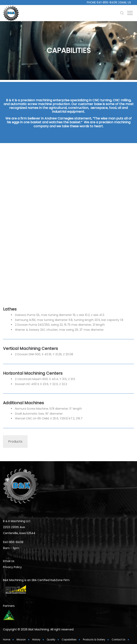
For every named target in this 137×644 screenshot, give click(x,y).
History (36, 640)
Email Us (125, 2)
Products (15, 441)
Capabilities (69, 640)
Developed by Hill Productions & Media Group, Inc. (37, 633)
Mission (21, 640)
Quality (51, 640)
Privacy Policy (12, 567)
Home (7, 640)
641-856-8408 (107, 2)
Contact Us (119, 640)
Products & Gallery (94, 640)
